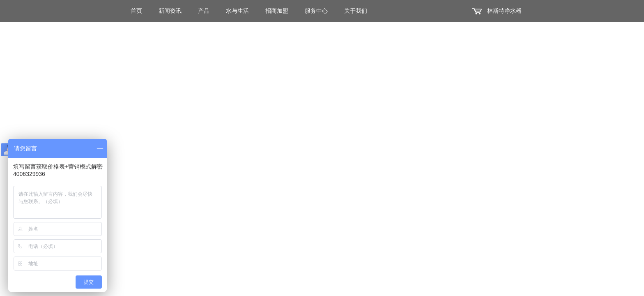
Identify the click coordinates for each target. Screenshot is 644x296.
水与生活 (237, 11)
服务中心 (316, 11)
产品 (204, 11)
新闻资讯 (170, 11)
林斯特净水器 (504, 11)
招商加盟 (277, 11)
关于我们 (356, 11)
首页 (136, 11)
